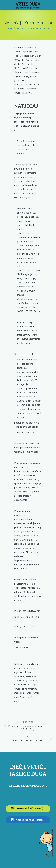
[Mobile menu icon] (51, 5)
